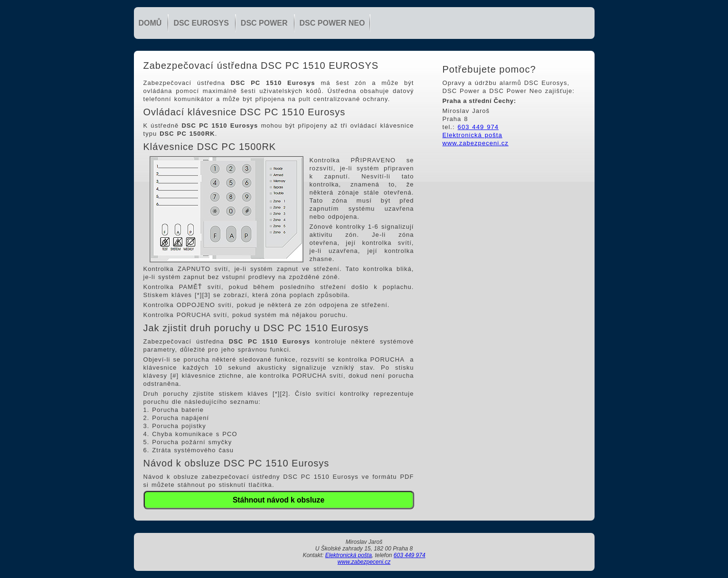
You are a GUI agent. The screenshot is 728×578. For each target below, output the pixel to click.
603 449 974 (478, 127)
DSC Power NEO (332, 23)
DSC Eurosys (201, 23)
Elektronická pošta (473, 135)
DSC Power (264, 23)
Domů (150, 23)
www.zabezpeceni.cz (476, 143)
